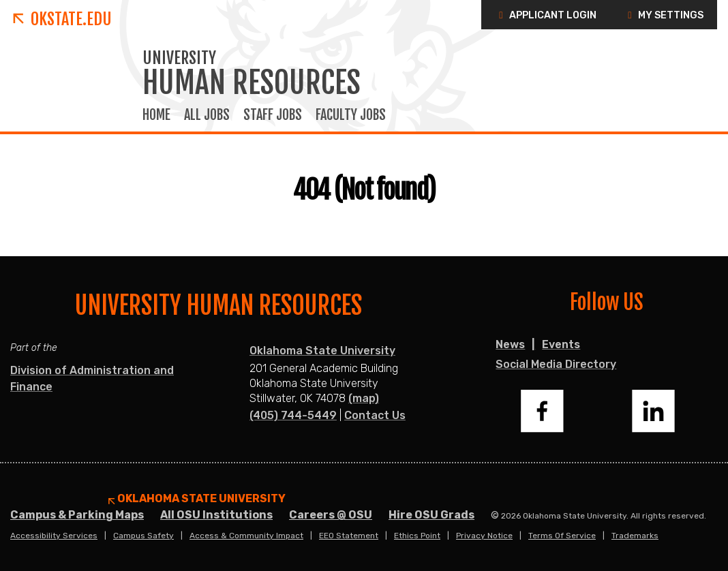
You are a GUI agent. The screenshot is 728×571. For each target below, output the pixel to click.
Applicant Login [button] (546, 15)
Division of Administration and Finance (92, 379)
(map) (364, 398)
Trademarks (635, 536)
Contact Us (375, 415)
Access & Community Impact (246, 536)
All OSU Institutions (216, 515)
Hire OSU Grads (431, 515)
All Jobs (207, 115)
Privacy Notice (484, 536)
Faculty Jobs (351, 115)
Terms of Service (562, 536)
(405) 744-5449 (293, 415)
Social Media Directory (556, 364)
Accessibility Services (54, 536)
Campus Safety (143, 536)
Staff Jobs (273, 115)
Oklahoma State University (322, 351)
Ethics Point (417, 536)
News (510, 344)
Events (561, 344)
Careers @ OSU (331, 515)
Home (156, 115)
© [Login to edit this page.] (495, 516)
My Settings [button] (664, 15)
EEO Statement (349, 536)
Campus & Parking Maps (77, 515)
